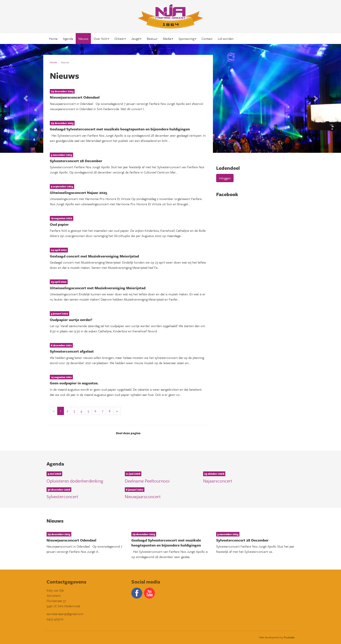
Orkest (120, 39)
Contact (207, 39)
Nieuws (83, 39)
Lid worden (226, 39)
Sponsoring (187, 39)
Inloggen (225, 178)
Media (168, 39)
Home (53, 39)
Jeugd (136, 39)
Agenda (68, 39)
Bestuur (152, 39)
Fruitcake (289, 637)
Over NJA (101, 39)
